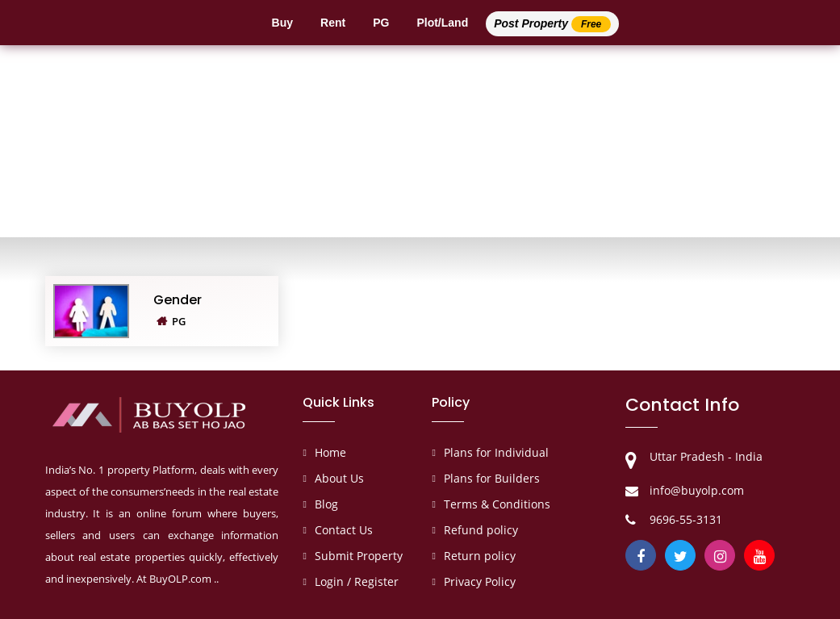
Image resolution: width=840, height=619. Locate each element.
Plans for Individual (496, 452)
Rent (333, 23)
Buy (282, 23)
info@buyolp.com (697, 490)
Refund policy (481, 530)
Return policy (480, 556)
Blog (326, 504)
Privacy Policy (480, 581)
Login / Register (357, 581)
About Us (339, 478)
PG (381, 23)
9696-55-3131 (686, 519)
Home (330, 452)
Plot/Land (442, 23)
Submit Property (359, 556)
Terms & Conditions (497, 504)
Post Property (552, 24)
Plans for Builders (492, 478)
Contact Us (344, 530)
